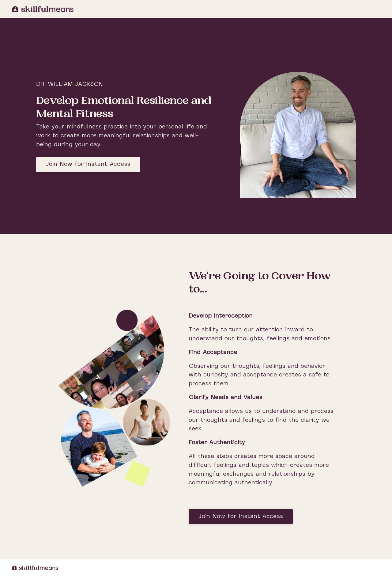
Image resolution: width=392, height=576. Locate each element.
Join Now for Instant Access (88, 164)
